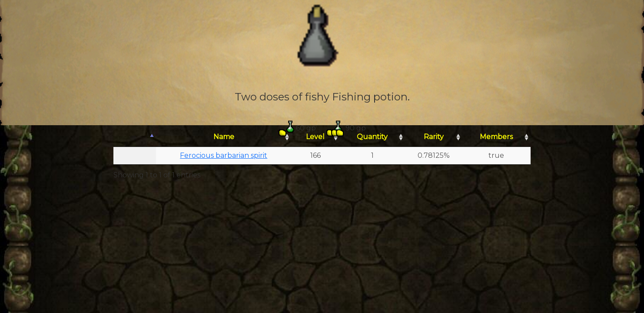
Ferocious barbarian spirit (224, 155)
